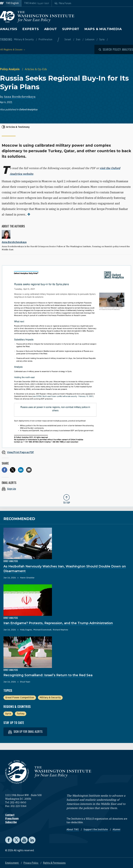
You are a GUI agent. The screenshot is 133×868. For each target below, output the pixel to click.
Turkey (21, 713)
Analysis (9, 29)
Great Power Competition (20, 697)
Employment (12, 862)
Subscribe (11, 822)
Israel (68, 39)
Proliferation (45, 39)
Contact (10, 815)
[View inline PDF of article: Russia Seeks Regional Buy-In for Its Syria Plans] (66, 452)
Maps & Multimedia (103, 29)
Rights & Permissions (54, 862)
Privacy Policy (31, 862)
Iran (78, 39)
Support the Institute (96, 829)
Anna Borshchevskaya (20, 97)
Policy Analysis (10, 69)
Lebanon (90, 39)
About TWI (73, 829)
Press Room (12, 818)
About (51, 29)
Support (71, 29)
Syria (102, 39)
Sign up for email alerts (25, 731)
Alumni (116, 829)
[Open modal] (116, 49)
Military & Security (24, 39)
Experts (31, 29)
